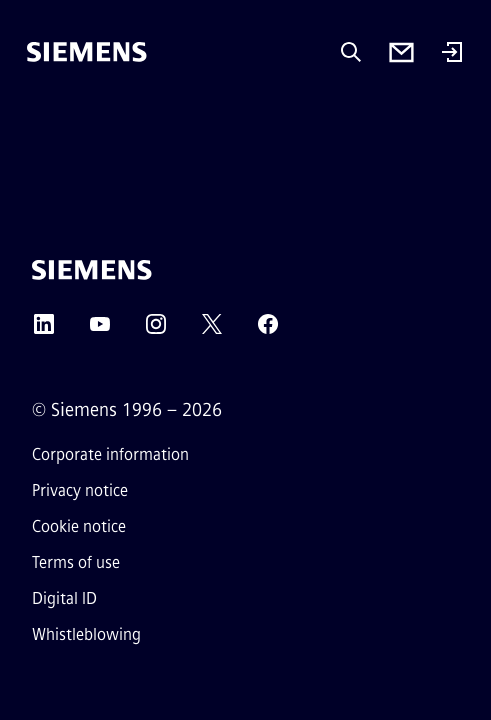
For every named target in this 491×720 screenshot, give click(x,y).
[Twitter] (212, 330)
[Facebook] (268, 330)
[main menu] (41, 119)
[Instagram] (156, 330)
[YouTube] (100, 330)
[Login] (452, 54)
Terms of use (76, 562)
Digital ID (64, 598)
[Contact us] (401, 52)
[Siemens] (87, 52)
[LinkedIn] (44, 330)
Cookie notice (79, 526)
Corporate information (110, 454)
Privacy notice (80, 490)
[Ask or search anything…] (351, 52)
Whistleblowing (86, 634)
